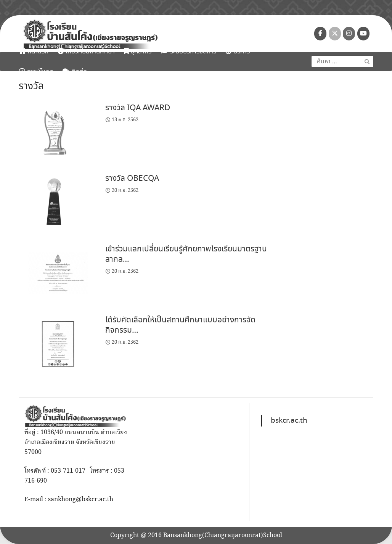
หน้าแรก (34, 52)
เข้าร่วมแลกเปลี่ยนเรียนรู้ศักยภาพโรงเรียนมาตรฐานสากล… (186, 254)
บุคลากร (138, 52)
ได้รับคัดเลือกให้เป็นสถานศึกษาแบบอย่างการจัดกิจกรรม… (180, 325)
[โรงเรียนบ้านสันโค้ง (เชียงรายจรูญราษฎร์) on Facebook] (320, 34)
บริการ (238, 52)
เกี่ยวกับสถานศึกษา (86, 52)
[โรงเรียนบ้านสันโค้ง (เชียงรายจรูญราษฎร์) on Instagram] (349, 34)
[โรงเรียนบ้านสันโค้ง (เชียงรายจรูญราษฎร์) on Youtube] (363, 34)
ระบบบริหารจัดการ (188, 52)
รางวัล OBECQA (132, 179)
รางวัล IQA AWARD (138, 108)
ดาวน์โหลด (36, 72)
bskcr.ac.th (289, 421)
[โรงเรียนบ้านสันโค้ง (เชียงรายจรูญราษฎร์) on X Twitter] (335, 34)
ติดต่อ (75, 72)
